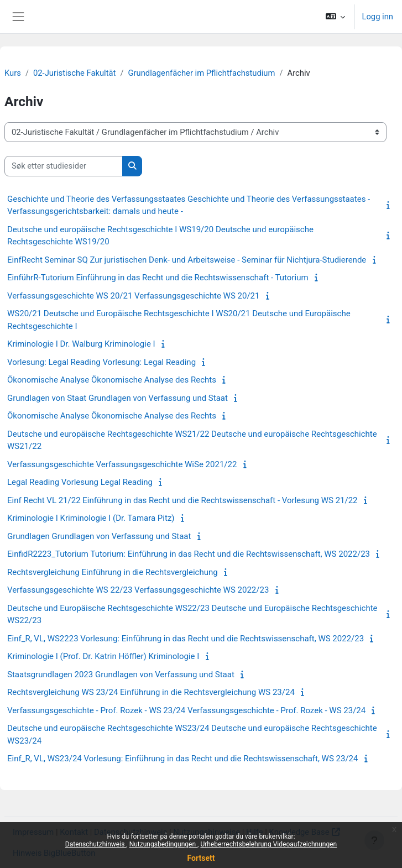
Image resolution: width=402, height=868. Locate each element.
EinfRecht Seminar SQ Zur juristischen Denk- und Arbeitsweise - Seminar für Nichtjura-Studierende (187, 260)
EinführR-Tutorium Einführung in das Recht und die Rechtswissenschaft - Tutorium (158, 278)
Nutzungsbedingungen (163, 844)
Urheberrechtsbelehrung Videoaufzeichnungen (268, 844)
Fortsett (201, 858)
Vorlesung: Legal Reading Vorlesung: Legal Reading (101, 362)
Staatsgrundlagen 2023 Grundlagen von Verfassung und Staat (121, 674)
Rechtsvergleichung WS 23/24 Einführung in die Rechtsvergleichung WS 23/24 (151, 692)
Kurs (13, 73)
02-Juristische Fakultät (74, 73)
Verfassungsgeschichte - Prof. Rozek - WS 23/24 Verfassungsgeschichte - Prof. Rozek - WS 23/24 (186, 710)
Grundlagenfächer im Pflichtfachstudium (202, 73)
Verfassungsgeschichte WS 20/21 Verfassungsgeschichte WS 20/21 (133, 296)
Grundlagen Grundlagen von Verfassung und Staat (99, 536)
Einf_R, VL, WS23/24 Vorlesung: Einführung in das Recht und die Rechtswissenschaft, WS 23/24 (182, 759)
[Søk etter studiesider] (64, 166)
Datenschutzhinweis (96, 844)
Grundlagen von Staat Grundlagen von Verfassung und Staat (118, 398)
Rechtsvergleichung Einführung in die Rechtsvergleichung (113, 572)
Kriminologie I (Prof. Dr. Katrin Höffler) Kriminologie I (103, 656)
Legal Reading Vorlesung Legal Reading (80, 482)
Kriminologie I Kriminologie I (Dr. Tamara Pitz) (91, 518)
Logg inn (377, 17)
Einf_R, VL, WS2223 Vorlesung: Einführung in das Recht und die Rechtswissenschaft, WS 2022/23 (186, 639)
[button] (335, 17)
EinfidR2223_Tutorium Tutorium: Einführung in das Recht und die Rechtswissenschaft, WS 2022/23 (189, 554)
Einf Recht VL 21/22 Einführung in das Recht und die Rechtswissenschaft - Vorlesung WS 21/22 (182, 500)
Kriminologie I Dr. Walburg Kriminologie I (81, 344)
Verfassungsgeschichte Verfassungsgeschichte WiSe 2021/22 (122, 464)
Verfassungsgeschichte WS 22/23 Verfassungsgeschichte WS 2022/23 (138, 590)
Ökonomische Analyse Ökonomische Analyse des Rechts (112, 380)
